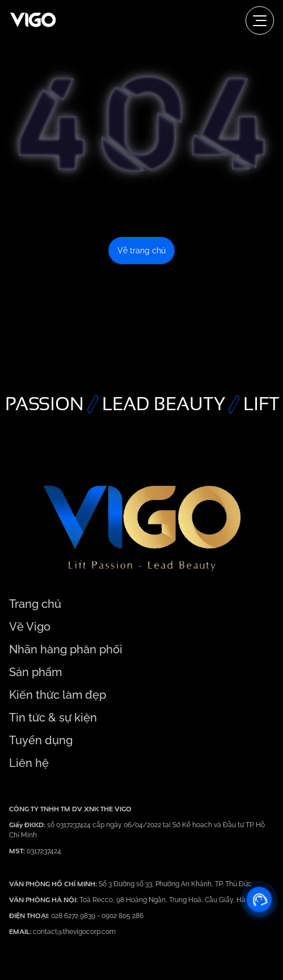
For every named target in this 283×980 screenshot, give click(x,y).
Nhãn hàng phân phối (66, 649)
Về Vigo (30, 627)
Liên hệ (29, 763)
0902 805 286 (123, 916)
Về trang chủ (141, 251)
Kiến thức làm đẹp (58, 695)
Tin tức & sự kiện (53, 718)
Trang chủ (35, 604)
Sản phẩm (35, 672)
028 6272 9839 (74, 916)
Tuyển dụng (41, 740)
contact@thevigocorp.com (73, 932)
